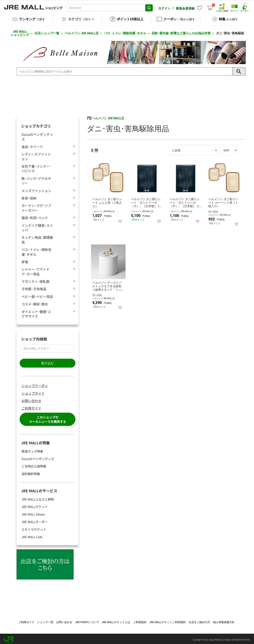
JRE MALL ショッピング (20, 31)
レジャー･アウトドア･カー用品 (35, 269)
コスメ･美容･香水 (35, 302)
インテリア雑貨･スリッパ (37, 225)
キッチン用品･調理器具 (37, 237)
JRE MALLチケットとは (116, 620)
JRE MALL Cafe (32, 535)
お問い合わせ (31, 398)
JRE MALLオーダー (35, 519)
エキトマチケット (34, 527)
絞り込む (48, 361)
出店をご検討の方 (199, 620)
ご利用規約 (140, 620)
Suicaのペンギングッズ (37, 134)
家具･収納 (29, 196)
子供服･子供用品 (34, 287)
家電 (25, 259)
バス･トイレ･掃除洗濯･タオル (125, 31)
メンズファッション (36, 188)
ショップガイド (33, 391)
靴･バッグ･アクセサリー (36, 178)
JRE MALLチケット (35, 504)
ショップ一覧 (45, 620)
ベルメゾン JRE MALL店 (82, 31)
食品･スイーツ (32, 144)
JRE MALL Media (33, 512)
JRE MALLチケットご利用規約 (168, 620)
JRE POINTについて (87, 620)
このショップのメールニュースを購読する (47, 417)
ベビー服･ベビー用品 (37, 294)
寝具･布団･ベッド (35, 215)
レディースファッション (36, 154)
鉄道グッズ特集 (32, 449)
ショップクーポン (35, 383)
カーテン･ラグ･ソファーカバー (36, 206)
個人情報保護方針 (224, 620)
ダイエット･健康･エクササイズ (36, 312)
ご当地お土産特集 (34, 464)
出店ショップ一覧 (47, 31)
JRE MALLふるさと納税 (38, 497)
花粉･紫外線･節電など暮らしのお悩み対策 (181, 31)
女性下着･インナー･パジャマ (36, 166)
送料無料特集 (31, 471)
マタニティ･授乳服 (35, 279)
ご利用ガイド (31, 406)
